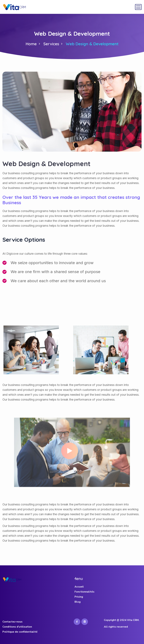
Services (51, 44)
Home (31, 44)
